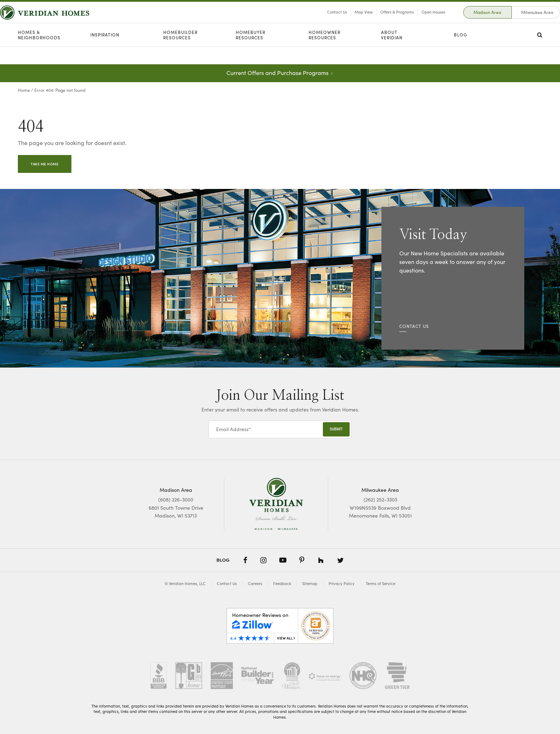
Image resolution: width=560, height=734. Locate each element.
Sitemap (310, 583)
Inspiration (105, 53)
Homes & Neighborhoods (39, 53)
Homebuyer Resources (251, 53)
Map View (346, 21)
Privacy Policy (342, 583)
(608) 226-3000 (176, 500)
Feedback (282, 583)
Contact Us (319, 21)
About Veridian (392, 53)
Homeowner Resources (324, 53)
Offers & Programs (379, 21)
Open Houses (416, 21)
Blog (461, 53)
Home (24, 90)
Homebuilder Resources (180, 53)
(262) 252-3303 (380, 500)
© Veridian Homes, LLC (185, 583)
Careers (255, 583)
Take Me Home (45, 164)
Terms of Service (381, 583)
